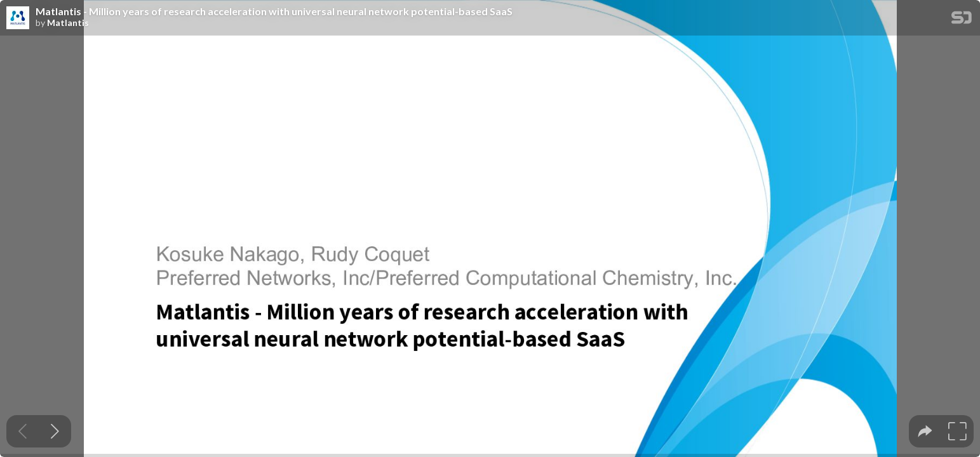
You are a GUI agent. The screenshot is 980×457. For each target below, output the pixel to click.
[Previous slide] (23, 431)
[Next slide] (55, 431)
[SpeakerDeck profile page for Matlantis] (18, 18)
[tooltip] (925, 431)
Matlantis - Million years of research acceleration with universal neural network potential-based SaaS (274, 11)
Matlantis (68, 23)
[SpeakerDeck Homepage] (962, 20)
